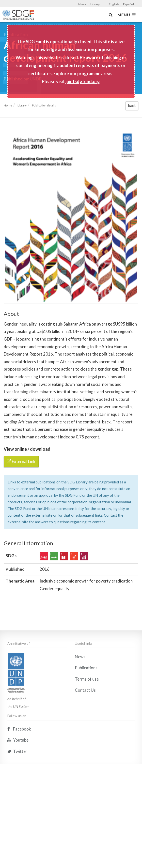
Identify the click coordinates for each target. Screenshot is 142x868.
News (82, 4)
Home (8, 105)
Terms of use (87, 739)
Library (95, 4)
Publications (86, 727)
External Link (21, 461)
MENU (127, 15)
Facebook (19, 789)
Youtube (18, 800)
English (114, 4)
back (132, 105)
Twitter (17, 811)
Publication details (44, 105)
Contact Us (85, 750)
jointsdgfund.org (83, 81)
